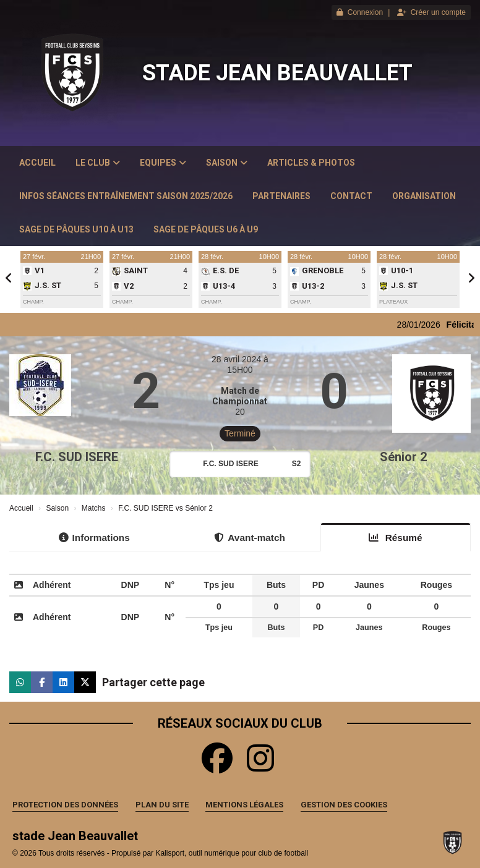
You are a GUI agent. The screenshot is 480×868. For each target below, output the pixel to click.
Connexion (360, 12)
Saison (227, 163)
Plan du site (162, 805)
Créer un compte (431, 12)
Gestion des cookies (344, 805)
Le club (98, 163)
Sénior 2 (403, 457)
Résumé (395, 538)
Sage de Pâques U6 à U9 (206, 229)
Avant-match (250, 538)
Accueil (37, 163)
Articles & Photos (311, 163)
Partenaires (281, 196)
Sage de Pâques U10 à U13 (76, 229)
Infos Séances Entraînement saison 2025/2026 (126, 196)
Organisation (424, 196)
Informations (94, 538)
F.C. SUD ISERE (77, 457)
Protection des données (65, 805)
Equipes (163, 163)
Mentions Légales (244, 805)
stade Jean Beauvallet (277, 73)
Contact (351, 196)
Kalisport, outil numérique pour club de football (232, 853)
